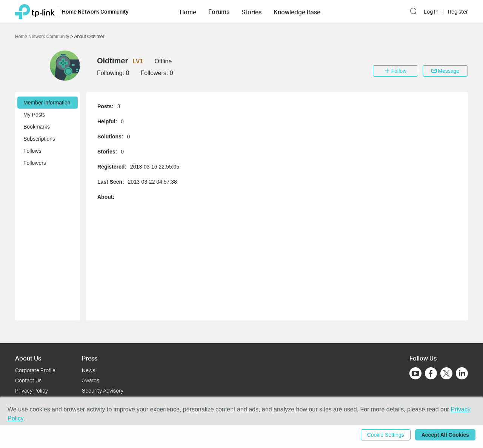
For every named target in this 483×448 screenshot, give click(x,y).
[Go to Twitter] (446, 374)
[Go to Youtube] (415, 373)
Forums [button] (219, 12)
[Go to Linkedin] (462, 373)
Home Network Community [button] (95, 12)
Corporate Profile (35, 370)
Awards (91, 380)
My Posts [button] (34, 115)
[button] (188, 11)
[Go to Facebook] (431, 373)
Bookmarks (37, 127)
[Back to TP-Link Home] (35, 11)
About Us (28, 358)
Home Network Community (43, 37)
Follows (32, 151)
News (88, 370)
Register (458, 12)
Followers (35, 163)
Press (90, 358)
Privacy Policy (32, 390)
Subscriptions (39, 139)
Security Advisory (103, 390)
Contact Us (28, 380)
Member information (47, 103)
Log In (431, 12)
